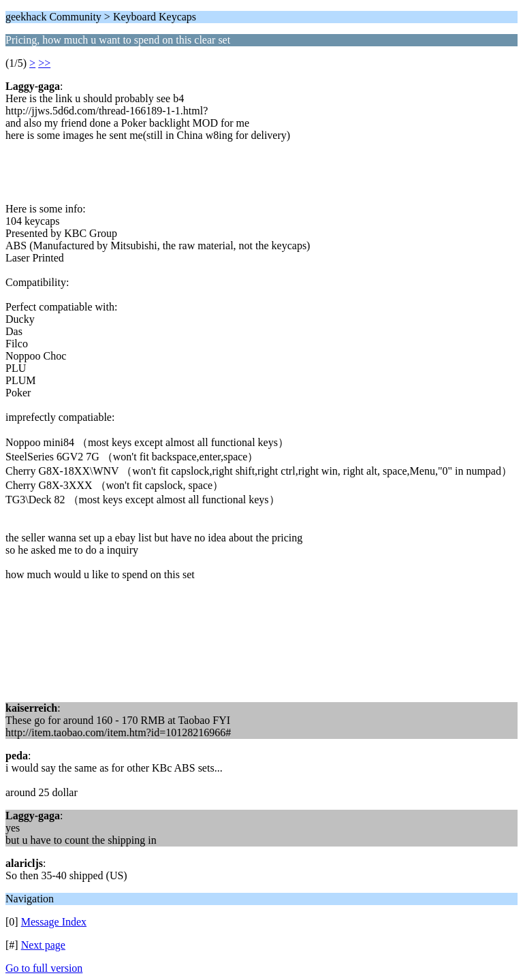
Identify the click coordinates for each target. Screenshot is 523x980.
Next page (43, 945)
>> (44, 63)
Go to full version (44, 968)
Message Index (54, 922)
